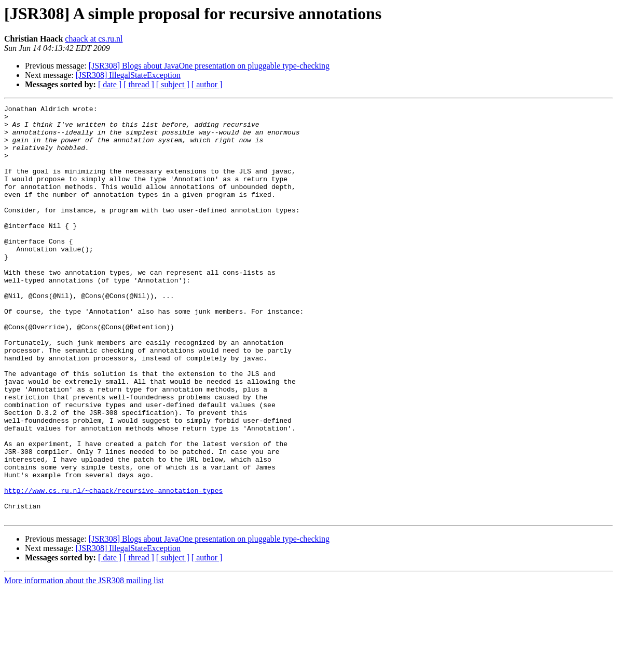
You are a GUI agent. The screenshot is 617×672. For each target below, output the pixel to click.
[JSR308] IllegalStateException (128, 75)
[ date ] (110, 84)
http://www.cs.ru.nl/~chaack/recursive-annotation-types (113, 568)
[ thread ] (139, 84)
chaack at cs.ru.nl (94, 39)
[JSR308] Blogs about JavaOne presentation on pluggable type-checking (209, 66)
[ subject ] (173, 84)
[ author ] (207, 84)
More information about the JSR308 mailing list (84, 663)
